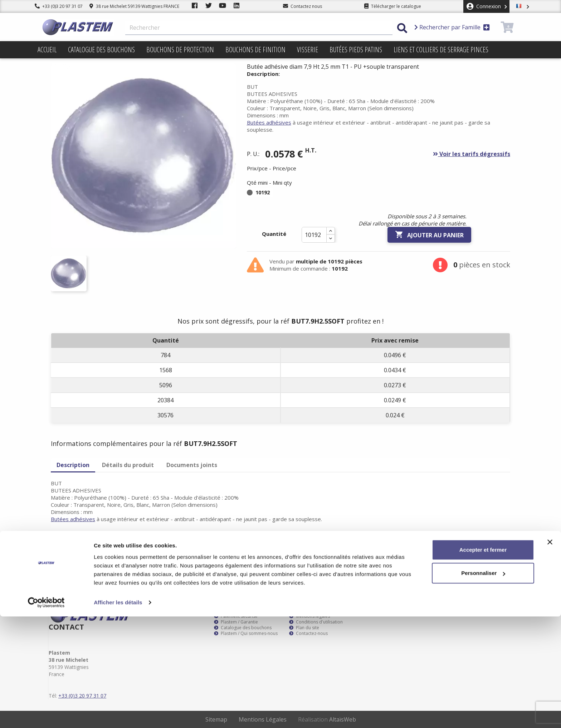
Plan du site (304, 628)
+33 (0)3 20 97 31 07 (59, 6)
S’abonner (498, 548)
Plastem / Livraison (311, 611)
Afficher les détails (118, 714)
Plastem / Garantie (236, 622)
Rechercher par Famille (452, 27)
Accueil (47, 50)
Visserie (308, 50)
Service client (230, 611)
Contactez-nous (308, 634)
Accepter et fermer (483, 661)
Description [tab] (73, 465)
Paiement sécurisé (236, 616)
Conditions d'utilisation (316, 622)
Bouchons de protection (180, 50)
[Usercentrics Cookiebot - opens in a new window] (46, 714)
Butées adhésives (269, 122)
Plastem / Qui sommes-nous (246, 634)
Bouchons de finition (255, 50)
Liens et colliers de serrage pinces (441, 50)
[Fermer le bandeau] (550, 654)
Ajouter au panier (429, 235)
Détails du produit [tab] (128, 465)
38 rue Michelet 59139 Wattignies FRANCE (134, 6)
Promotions (55, 67)
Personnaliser (483, 685)
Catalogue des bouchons (101, 50)
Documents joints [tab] (192, 465)
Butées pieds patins (356, 50)
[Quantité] (314, 235)
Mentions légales (309, 616)
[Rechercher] (259, 28)
